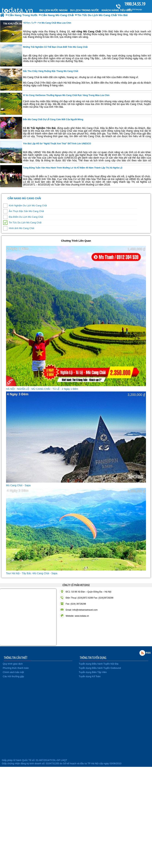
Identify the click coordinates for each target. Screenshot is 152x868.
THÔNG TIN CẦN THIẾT (16, 658)
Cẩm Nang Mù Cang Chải (24, 198)
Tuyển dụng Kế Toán (90, 676)
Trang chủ (18, 10)
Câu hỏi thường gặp (13, 676)
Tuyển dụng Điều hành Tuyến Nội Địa (99, 664)
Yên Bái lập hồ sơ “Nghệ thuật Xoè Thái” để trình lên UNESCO (57, 144)
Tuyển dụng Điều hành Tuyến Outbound (100, 668)
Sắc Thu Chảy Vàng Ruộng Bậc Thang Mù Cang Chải (51, 71)
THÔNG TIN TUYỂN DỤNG (93, 658)
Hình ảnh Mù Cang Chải (21, 228)
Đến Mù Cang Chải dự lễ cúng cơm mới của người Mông (53, 119)
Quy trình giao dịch (13, 664)
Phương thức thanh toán (16, 668)
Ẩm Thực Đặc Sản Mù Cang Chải (26, 211)
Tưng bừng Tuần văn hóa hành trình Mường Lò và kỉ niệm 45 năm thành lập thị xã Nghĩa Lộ (73, 168)
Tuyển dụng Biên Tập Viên (93, 672)
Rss (142, 653)
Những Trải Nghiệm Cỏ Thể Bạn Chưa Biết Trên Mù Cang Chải (55, 47)
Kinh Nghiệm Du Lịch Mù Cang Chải (28, 206)
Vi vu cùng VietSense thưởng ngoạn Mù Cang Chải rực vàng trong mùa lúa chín (66, 95)
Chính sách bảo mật (13, 672)
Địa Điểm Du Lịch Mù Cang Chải (26, 217)
